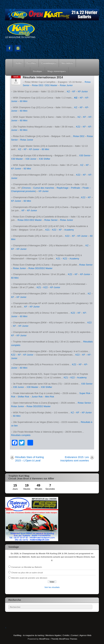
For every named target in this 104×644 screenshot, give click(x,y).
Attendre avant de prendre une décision (29, 578)
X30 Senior (85, 155)
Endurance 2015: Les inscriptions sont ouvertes (75, 459)
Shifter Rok (23, 397)
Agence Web (86, 635)
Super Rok (85, 393)
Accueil (9, 63)
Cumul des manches (44, 188)
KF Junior (21, 297)
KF (74, 91)
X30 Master (17, 159)
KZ (68, 91)
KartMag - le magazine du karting (29, 635)
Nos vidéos (67, 63)
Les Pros (31, 63)
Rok (13, 397)
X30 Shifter (45, 159)
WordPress (44, 639)
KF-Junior (83, 91)
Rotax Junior (66, 85)
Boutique (37, 71)
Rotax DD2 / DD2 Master (45, 85)
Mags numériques (57, 71)
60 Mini (24, 101)
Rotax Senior (51, 220)
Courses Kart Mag (18, 71)
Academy (69, 230)
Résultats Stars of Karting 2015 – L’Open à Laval (30, 459)
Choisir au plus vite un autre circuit (27, 572)
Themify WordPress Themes (64, 639)
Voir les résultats (52, 587)
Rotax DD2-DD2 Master (30, 220)
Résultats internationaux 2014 (43, 77)
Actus (18, 63)
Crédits (66, 635)
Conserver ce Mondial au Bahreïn (27, 567)
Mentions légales (53, 635)
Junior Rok (37, 397)
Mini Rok (50, 397)
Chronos (26, 188)
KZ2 (78, 127)
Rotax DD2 (79, 136)
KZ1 (48, 230)
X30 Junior (31, 159)
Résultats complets (21, 435)
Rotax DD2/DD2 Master (41, 268)
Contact (74, 635)
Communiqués (49, 63)
